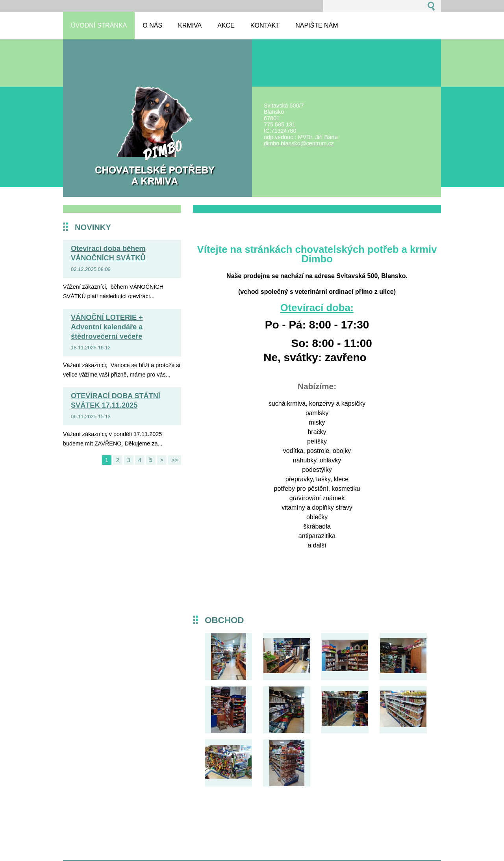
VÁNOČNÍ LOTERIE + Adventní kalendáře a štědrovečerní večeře (107, 327)
